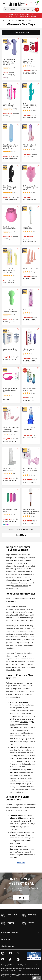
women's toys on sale (20, 586)
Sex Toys (12, 21)
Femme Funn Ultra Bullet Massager (20, 621)
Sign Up (21, 898)
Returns (28, 923)
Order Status (9, 915)
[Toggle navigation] (4, 3)
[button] (21, 535)
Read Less (21, 863)
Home (5, 21)
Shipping (8, 923)
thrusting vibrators (17, 789)
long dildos (24, 722)
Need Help (29, 915)
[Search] (21, 10)
